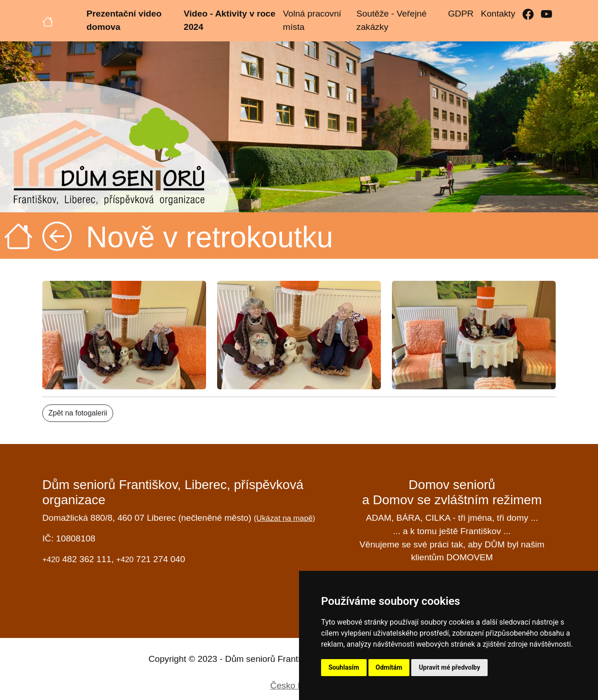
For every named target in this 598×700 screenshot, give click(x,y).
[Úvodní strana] (48, 21)
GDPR (461, 14)
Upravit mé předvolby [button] (449, 667)
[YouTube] (546, 14)
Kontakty (498, 14)
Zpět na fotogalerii (78, 413)
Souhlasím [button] (344, 667)
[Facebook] (528, 14)
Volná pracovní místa (312, 20)
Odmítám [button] (389, 667)
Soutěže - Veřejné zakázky (392, 20)
